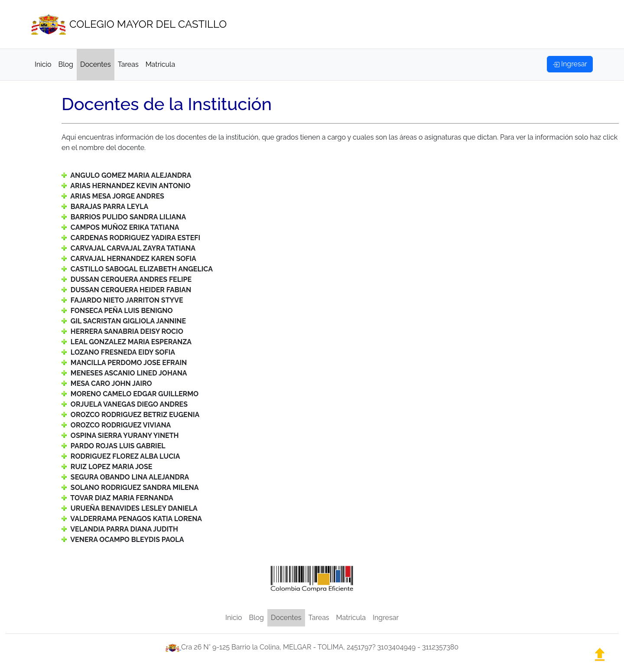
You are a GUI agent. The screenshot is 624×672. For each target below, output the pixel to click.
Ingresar (386, 618)
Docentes (96, 64)
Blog (66, 64)
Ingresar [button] (570, 64)
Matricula (160, 64)
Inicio (43, 64)
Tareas (128, 64)
